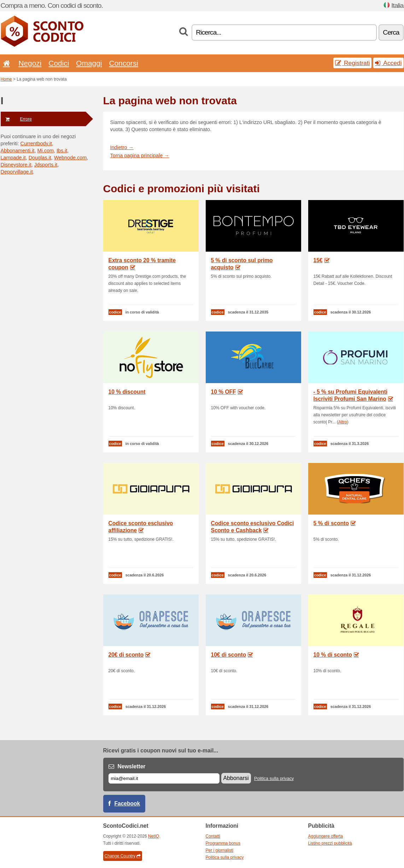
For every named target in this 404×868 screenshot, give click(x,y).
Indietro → (122, 147)
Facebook (127, 804)
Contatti (213, 836)
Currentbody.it (36, 143)
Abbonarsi (236, 778)
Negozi (30, 63)
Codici (59, 63)
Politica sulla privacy (274, 779)
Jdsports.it (46, 165)
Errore (16, 119)
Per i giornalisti (220, 850)
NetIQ (154, 836)
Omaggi (89, 63)
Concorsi (123, 63)
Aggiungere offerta (326, 836)
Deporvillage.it (17, 172)
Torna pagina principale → (140, 156)
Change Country (123, 856)
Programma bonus (223, 843)
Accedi (388, 63)
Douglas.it (40, 158)
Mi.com (46, 151)
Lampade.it (13, 158)
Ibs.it (62, 151)
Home (6, 79)
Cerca (391, 32)
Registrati (352, 63)
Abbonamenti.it (18, 151)
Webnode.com (71, 158)
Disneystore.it (16, 165)
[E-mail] (164, 778)
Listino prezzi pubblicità (330, 843)
